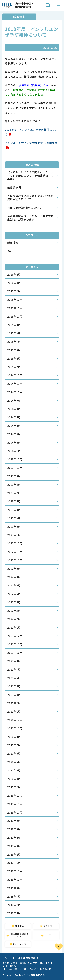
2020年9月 (14, 737)
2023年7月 (14, 493)
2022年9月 (14, 569)
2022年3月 (14, 611)
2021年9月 (14, 661)
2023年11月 (15, 468)
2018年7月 (14, 905)
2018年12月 (15, 871)
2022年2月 (14, 619)
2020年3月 (14, 779)
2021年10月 (15, 653)
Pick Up (12, 251)
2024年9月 (14, 401)
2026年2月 (14, 291)
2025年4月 (14, 358)
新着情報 (13, 243)
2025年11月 (15, 308)
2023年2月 (14, 527)
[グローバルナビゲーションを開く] (59, 5)
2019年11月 (15, 804)
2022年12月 (15, 543)
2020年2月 (14, 787)
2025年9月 (14, 325)
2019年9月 (14, 821)
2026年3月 (14, 283)
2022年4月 (14, 602)
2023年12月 (15, 459)
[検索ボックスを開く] (48, 5)
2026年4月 (14, 274)
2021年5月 (14, 678)
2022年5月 (14, 594)
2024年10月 (15, 392)
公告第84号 (14, 187)
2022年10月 (15, 560)
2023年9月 (14, 476)
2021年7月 (14, 669)
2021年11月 (15, 644)
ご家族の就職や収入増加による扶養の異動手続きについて (30, 198)
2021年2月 (14, 703)
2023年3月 (14, 518)
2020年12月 (15, 720)
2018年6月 (14, 913)
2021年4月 (14, 686)
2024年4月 (14, 426)
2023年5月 (14, 501)
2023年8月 (14, 485)
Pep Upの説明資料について (24, 208)
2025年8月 (14, 333)
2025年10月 (15, 316)
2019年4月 (14, 838)
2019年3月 (14, 846)
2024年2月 (14, 443)
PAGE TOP (59, 947)
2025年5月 (14, 350)
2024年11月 (15, 384)
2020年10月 (15, 728)
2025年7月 (14, 342)
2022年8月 (14, 577)
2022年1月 (14, 627)
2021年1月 (14, 711)
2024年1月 (14, 451)
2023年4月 (14, 510)
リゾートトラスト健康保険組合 (18, 5)
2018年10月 (15, 880)
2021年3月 (14, 695)
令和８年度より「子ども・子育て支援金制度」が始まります (30, 218)
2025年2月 (14, 367)
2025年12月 (15, 300)
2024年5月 (14, 417)
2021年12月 (15, 636)
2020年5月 (14, 762)
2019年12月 (15, 795)
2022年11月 (15, 552)
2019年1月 (14, 863)
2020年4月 (14, 770)
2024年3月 (14, 434)
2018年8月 (14, 896)
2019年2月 (14, 854)
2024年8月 (14, 409)
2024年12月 (15, 375)
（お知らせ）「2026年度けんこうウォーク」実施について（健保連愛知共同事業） (30, 176)
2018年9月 (14, 888)
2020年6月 (14, 753)
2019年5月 (14, 829)
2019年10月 (15, 812)
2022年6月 (14, 585)
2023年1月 (14, 535)
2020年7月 (14, 745)
